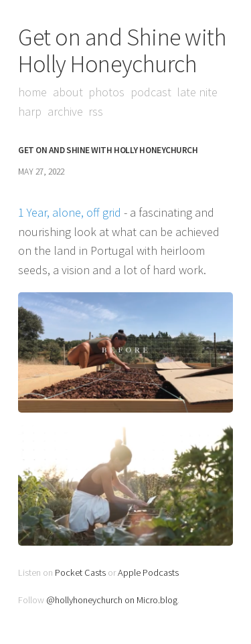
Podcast (151, 92)
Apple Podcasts (148, 572)
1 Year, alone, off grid (70, 212)
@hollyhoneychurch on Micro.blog (112, 600)
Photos (106, 92)
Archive (65, 111)
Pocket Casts (80, 572)
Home (32, 92)
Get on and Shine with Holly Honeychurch (122, 50)
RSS (96, 111)
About (68, 92)
